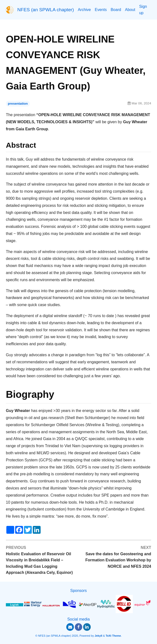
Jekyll (98, 636)
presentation (18, 104)
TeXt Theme (113, 636)
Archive (84, 10)
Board (116, 10)
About (130, 10)
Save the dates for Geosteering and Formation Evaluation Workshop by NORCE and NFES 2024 (118, 560)
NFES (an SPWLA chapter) (46, 10)
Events (101, 10)
